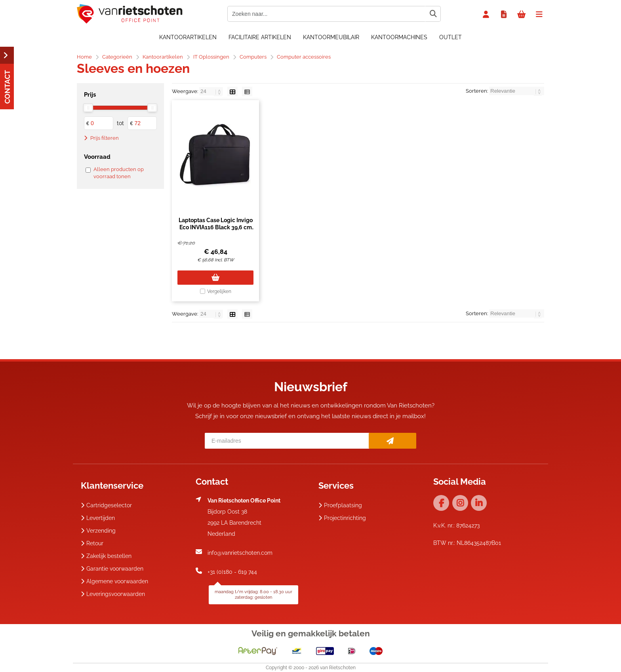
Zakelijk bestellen (106, 556)
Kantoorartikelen (188, 37)
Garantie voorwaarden (112, 569)
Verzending (98, 531)
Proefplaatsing (340, 505)
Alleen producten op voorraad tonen (119, 173)
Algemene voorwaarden (114, 581)
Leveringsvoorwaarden (113, 594)
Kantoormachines (399, 37)
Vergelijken (219, 291)
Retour (92, 543)
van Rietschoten (338, 668)
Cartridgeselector (106, 505)
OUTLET (451, 37)
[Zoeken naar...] (433, 14)
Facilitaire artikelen (260, 37)
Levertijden (98, 518)
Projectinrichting (342, 518)
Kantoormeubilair (331, 37)
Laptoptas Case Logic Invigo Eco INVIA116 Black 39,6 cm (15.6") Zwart (216, 227)
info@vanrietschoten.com (240, 553)
